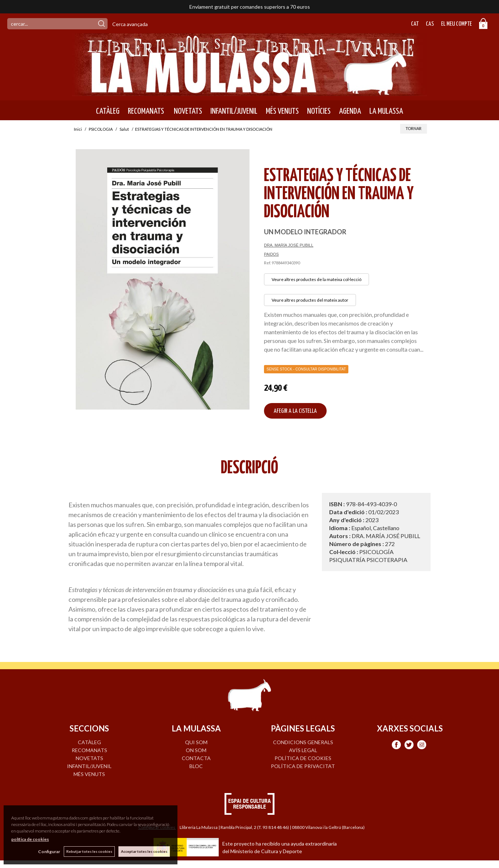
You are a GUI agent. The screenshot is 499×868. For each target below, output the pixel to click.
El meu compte (456, 24)
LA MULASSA (386, 111)
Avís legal (303, 750)
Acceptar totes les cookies (144, 851)
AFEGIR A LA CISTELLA (295, 411)
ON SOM (196, 750)
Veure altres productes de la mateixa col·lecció (316, 279)
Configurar (49, 852)
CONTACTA (196, 758)
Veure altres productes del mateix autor (310, 300)
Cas (430, 24)
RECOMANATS (146, 111)
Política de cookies (303, 758)
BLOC (196, 766)
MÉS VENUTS (282, 111)
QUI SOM (196, 742)
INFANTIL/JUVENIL (234, 111)
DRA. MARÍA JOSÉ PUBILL (289, 245)
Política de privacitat (303, 766)
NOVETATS (187, 111)
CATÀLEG (108, 111)
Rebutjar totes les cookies (89, 851)
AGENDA (350, 111)
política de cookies (30, 839)
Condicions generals (303, 742)
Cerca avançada (130, 24)
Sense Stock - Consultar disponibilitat (306, 369)
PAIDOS (271, 254)
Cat (415, 24)
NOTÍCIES (319, 111)
